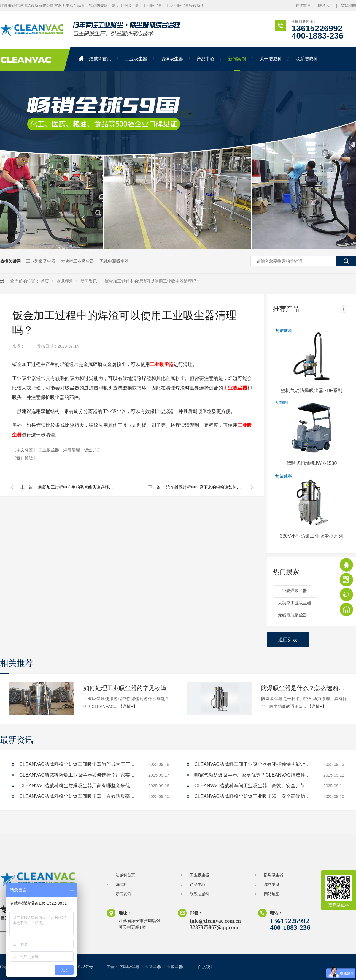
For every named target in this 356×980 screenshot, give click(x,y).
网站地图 (348, 5)
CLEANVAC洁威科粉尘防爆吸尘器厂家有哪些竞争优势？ (79, 786)
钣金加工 (92, 450)
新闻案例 (237, 59)
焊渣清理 (72, 450)
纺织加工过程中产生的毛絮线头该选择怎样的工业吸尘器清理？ (77, 487)
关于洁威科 (271, 59)
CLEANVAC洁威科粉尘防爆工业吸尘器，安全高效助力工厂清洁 (254, 796)
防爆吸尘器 (172, 59)
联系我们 (326, 5)
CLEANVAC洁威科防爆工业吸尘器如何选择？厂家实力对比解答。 (79, 775)
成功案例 (272, 884)
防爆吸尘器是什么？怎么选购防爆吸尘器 (304, 688)
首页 (45, 281)
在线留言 (303, 5)
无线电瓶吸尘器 (114, 261)
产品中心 (206, 59)
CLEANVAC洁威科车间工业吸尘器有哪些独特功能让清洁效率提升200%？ (254, 764)
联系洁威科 (307, 59)
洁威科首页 (95, 59)
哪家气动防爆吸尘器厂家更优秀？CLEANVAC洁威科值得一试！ (254, 775)
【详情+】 (128, 706)
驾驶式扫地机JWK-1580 (312, 463)
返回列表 (288, 640)
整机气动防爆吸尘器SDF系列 (311, 390)
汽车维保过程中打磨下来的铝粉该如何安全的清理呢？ (205, 487)
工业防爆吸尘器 (41, 261)
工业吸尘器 (136, 59)
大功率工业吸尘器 (77, 261)
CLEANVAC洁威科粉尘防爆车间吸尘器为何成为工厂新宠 (79, 764)
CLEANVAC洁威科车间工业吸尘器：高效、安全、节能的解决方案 (254, 786)
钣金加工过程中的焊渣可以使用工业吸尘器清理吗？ (152, 281)
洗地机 (121, 884)
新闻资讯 (89, 281)
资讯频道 (65, 281)
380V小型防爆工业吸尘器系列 (311, 536)
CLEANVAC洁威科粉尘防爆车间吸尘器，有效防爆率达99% (79, 796)
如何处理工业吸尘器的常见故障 (125, 688)
